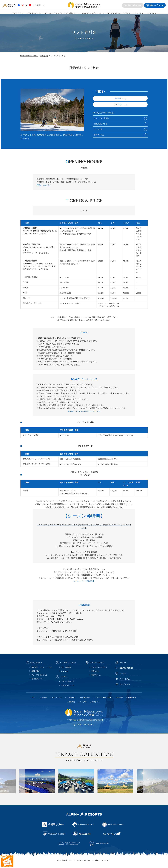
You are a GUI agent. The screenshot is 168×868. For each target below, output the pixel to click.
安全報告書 (132, 699)
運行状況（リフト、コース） (42, 669)
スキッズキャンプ (68, 683)
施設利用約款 (85, 699)
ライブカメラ (151, 13)
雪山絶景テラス (37, 680)
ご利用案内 (71, 699)
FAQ (34, 699)
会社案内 (72, 703)
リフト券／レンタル (34, 13)
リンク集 (83, 703)
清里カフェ (95, 673)
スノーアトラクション (40, 677)
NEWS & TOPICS (114, 13)
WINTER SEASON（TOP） (31, 56)
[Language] (39, 6)
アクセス (127, 13)
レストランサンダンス (99, 669)
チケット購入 (138, 13)
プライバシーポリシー (103, 699)
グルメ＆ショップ (88, 13)
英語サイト (96, 703)
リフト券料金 (48, 56)
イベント (101, 13)
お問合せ (44, 699)
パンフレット (57, 699)
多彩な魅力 (35, 673)
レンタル (64, 673)
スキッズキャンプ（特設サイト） (66, 13)
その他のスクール (68, 687)
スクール (48, 13)
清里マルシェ (96, 677)
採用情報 (120, 699)
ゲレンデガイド (17, 13)
